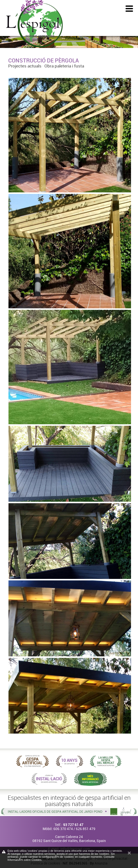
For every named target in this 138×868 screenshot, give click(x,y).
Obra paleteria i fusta (64, 66)
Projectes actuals (25, 66)
